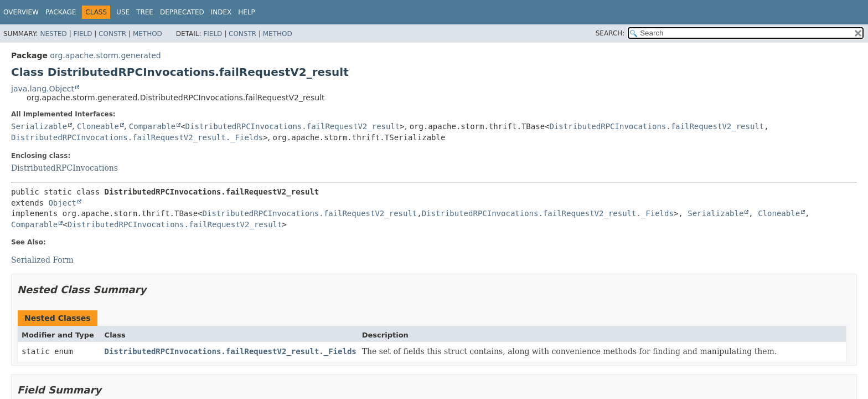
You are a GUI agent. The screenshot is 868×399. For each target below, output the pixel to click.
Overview (21, 12)
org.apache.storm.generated (105, 55)
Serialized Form (42, 260)
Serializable (39, 126)
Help (247, 12)
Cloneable (98, 126)
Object (62, 203)
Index (221, 12)
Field (82, 34)
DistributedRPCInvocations (64, 168)
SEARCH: (610, 33)
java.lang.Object (43, 89)
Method (148, 34)
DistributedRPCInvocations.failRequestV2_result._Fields (137, 137)
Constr (112, 34)
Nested (53, 34)
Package (61, 12)
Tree (145, 12)
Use (123, 12)
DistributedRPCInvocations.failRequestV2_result (293, 126)
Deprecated (182, 12)
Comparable (152, 126)
